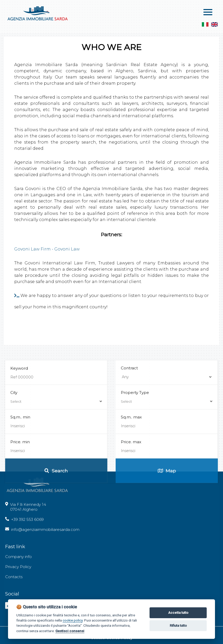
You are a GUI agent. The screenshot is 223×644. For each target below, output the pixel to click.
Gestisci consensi (70, 631)
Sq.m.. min (20, 492)
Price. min (20, 517)
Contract (129, 443)
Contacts (14, 577)
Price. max (131, 517)
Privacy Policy (18, 567)
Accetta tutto (178, 613)
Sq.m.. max (131, 492)
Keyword (19, 443)
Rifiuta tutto (178, 626)
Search (56, 546)
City (56, 472)
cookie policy (73, 620)
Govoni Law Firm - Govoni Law (47, 249)
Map (167, 546)
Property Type (167, 472)
